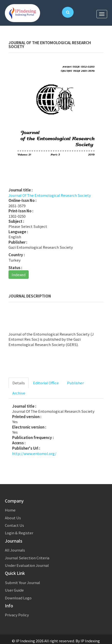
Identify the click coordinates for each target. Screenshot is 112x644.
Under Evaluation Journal (27, 565)
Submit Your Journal (22, 582)
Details (19, 383)
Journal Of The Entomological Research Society (50, 195)
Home (10, 510)
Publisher (75, 383)
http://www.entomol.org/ (34, 453)
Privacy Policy (17, 615)
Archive (19, 393)
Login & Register (19, 533)
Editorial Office (46, 383)
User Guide (14, 590)
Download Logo (18, 598)
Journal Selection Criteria (27, 558)
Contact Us (14, 525)
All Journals (15, 550)
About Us (13, 518)
